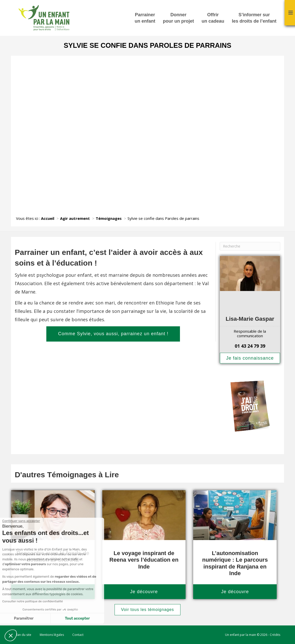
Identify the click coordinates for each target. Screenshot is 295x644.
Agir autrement (75, 218)
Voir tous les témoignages (147, 610)
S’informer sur (254, 18)
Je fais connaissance (250, 358)
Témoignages (109, 218)
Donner (178, 18)
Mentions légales (52, 635)
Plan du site (23, 635)
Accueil (48, 218)
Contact (78, 635)
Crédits (275, 635)
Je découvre (144, 592)
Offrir (213, 18)
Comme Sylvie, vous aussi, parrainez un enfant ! (113, 334)
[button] (11, 635)
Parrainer (145, 18)
